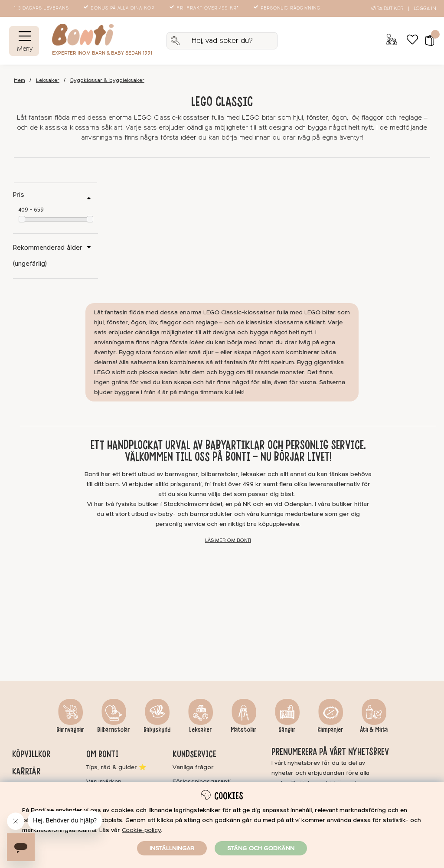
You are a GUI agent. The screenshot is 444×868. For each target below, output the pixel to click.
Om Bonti (102, 754)
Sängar (287, 730)
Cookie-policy (141, 830)
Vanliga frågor (193, 767)
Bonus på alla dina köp (120, 8)
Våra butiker (387, 8)
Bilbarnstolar (114, 730)
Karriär (26, 771)
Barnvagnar (70, 730)
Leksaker (48, 80)
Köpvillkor (31, 754)
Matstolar (244, 730)
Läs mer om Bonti (228, 540)
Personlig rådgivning (288, 8)
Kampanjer (330, 730)
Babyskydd (157, 730)
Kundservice (194, 754)
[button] (427, 41)
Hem (20, 80)
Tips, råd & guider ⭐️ (116, 767)
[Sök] (222, 41)
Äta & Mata (374, 730)
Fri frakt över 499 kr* (205, 8)
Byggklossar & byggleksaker (107, 80)
